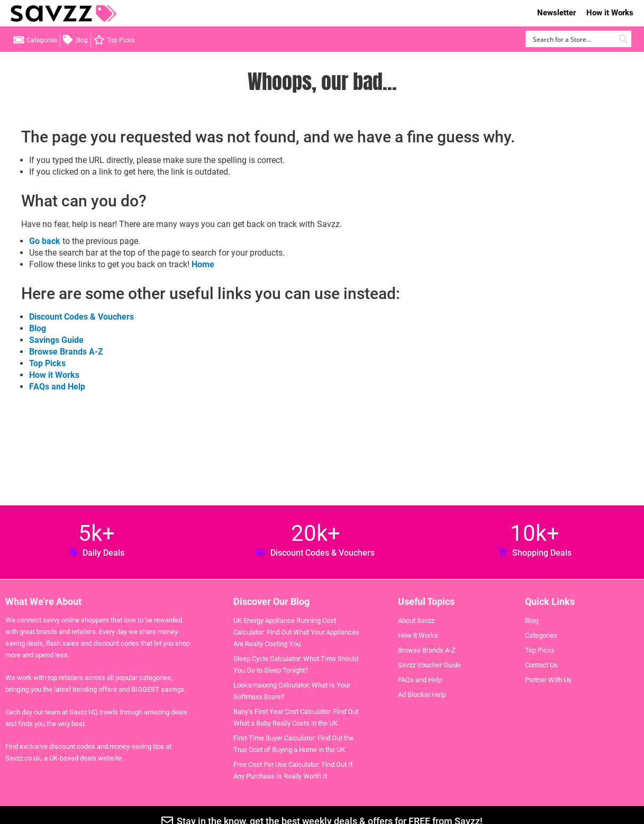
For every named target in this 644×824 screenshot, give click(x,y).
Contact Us (541, 665)
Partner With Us (548, 680)
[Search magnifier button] (623, 39)
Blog (81, 40)
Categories (42, 40)
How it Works (610, 13)
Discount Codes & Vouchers (81, 317)
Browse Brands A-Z (66, 352)
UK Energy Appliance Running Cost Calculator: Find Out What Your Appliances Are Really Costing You (296, 632)
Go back (45, 241)
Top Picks (121, 40)
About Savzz (416, 621)
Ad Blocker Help (422, 695)
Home (203, 264)
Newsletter (556, 13)
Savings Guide (56, 340)
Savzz (64, 13)
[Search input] (572, 39)
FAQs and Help (57, 387)
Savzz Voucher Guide (429, 665)
